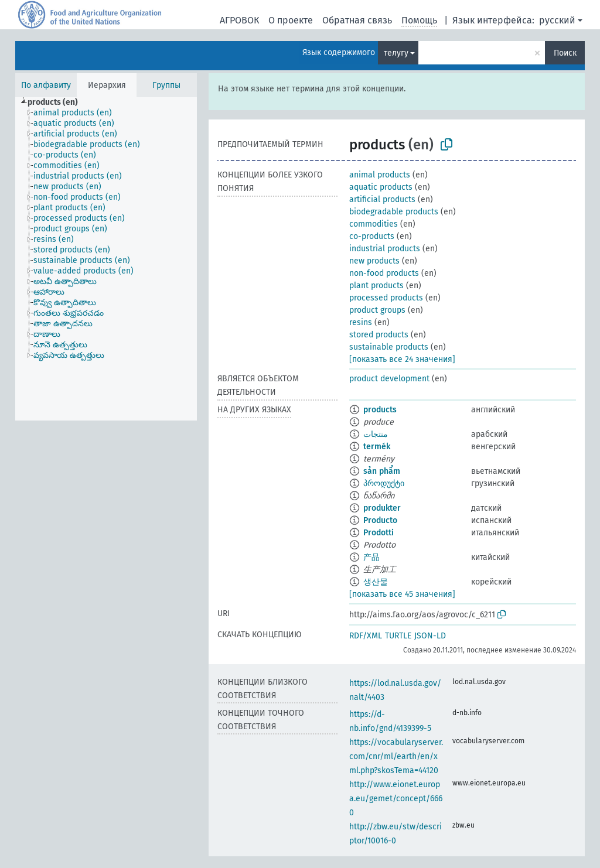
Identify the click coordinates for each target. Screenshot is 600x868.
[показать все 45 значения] (402, 594)
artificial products (382, 199)
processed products (386, 298)
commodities (374, 224)
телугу (396, 53)
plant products (376, 286)
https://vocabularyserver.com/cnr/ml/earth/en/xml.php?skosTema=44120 (396, 756)
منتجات (376, 434)
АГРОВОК (239, 20)
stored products (379, 335)
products (380, 410)
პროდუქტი (384, 483)
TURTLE (398, 636)
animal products (380, 175)
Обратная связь (357, 20)
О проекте (291, 20)
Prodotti (379, 533)
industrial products (385, 249)
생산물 (376, 582)
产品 (371, 557)
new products (374, 261)
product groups (377, 310)
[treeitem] (58, 102)
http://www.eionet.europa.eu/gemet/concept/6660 (396, 799)
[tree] (106, 259)
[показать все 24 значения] (402, 359)
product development (389, 379)
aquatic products (381, 187)
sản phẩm (382, 471)
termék (377, 447)
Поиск (565, 53)
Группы (166, 85)
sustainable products (389, 347)
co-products (372, 236)
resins (361, 322)
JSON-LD (430, 636)
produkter (382, 508)
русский (557, 20)
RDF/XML (366, 636)
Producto (380, 520)
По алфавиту (46, 85)
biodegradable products (394, 212)
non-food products (384, 273)
